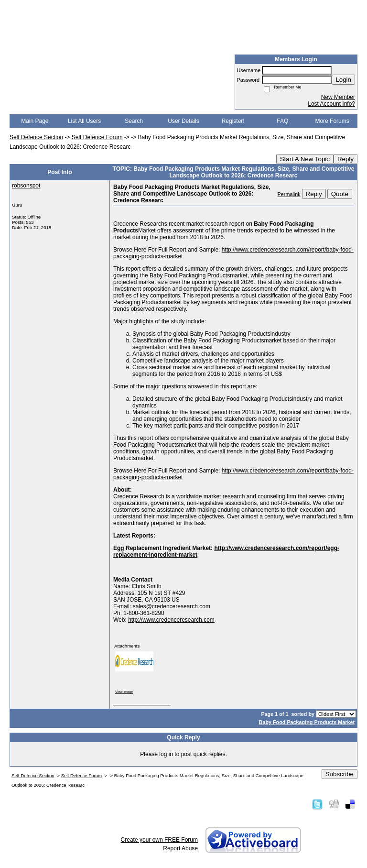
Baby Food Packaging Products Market (307, 722)
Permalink (289, 194)
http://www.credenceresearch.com (171, 620)
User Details (183, 121)
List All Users (84, 121)
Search (134, 121)
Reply (345, 159)
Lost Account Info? (331, 104)
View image (124, 692)
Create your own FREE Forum (159, 840)
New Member (338, 97)
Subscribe (340, 774)
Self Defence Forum (97, 137)
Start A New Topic (305, 159)
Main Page (35, 121)
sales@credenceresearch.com (172, 606)
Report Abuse (180, 848)
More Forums (332, 121)
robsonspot (26, 186)
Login (343, 80)
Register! (233, 121)
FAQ (282, 121)
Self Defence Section (36, 137)
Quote (340, 194)
